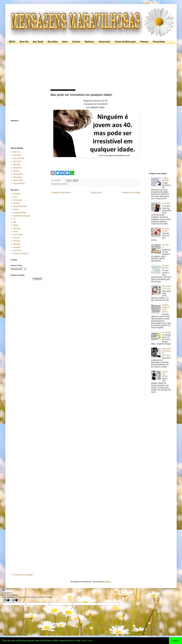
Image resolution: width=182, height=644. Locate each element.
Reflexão (17, 244)
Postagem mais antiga (131, 192)
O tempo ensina (166, 230)
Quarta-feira (18, 174)
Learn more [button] (87, 640)
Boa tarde (17, 161)
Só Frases (17, 250)
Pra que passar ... (166, 267)
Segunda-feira (19, 183)
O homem (166, 203)
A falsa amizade (166, 179)
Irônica (16, 225)
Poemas (144, 42)
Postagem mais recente (61, 192)
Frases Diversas (20, 213)
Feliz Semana (19, 158)
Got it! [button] (175, 641)
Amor (65, 42)
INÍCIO (12, 42)
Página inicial (96, 192)
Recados (17, 241)
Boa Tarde (38, 42)
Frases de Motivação (125, 42)
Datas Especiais (20, 206)
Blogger (108, 582)
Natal (15, 231)
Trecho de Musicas (21, 253)
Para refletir (18, 235)
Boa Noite (53, 42)
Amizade (17, 194)
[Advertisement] (90, 67)
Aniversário (104, 42)
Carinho (76, 42)
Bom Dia (24, 42)
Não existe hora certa (166, 287)
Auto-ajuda (18, 200)
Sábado (16, 171)
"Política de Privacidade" (23, 575)
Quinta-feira (18, 180)
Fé (14, 219)
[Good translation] (7, 600)
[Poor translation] (15, 600)
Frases (16, 209)
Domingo (17, 164)
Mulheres (89, 42)
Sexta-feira (18, 168)
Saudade (17, 247)
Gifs (15, 222)
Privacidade (159, 42)
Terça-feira (17, 177)
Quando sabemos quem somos (166, 308)
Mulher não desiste (165, 374)
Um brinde (166, 332)
